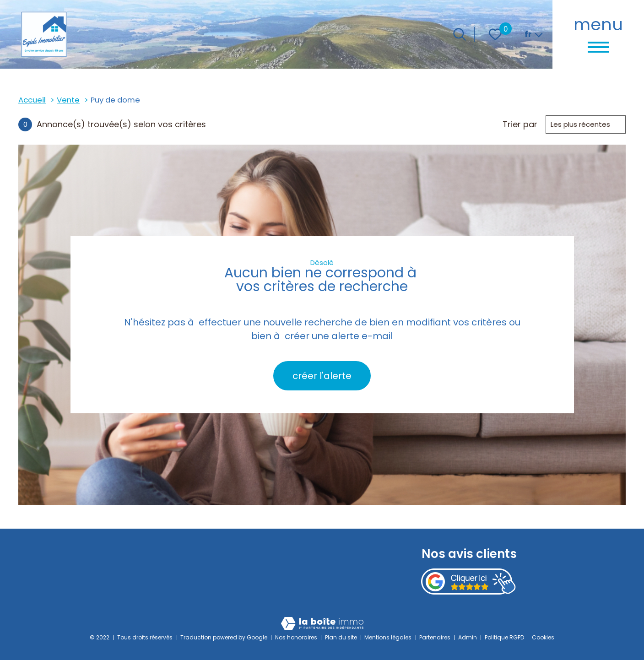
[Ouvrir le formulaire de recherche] (460, 34)
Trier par (520, 124)
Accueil (32, 100)
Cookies (543, 637)
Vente (68, 100)
